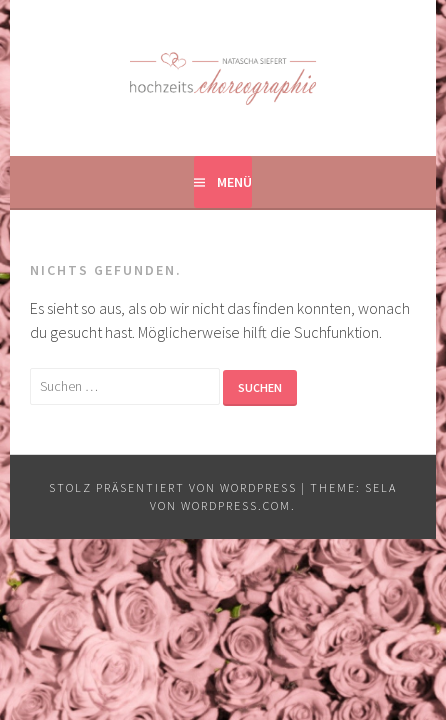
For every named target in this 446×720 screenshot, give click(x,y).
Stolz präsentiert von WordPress (173, 487)
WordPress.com (236, 505)
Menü (234, 182)
